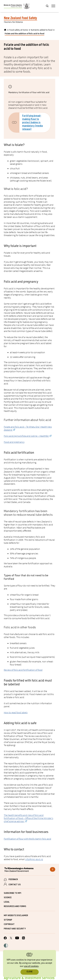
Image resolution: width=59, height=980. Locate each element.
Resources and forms (15, 907)
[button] (6, 946)
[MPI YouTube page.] (17, 938)
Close (29, 972)
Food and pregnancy (14, 442)
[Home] (5, 30)
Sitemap (8, 920)
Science (8, 898)
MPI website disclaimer (16, 916)
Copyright (9, 925)
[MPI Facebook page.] (5, 938)
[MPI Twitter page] (11, 938)
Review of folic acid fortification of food (23, 670)
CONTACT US (15, 885)
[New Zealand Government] (29, 870)
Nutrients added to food (42, 30)
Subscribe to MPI (13, 893)
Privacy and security (15, 929)
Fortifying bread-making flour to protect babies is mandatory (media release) (32, 123)
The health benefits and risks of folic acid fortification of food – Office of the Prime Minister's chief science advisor (28, 818)
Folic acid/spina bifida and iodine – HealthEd (26, 436)
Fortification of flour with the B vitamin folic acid (27, 839)
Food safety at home (19, 30)
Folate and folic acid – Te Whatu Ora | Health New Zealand (28, 428)
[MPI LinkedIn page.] (23, 938)
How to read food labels (16, 712)
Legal (7, 902)
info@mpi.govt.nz (34, 859)
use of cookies (31, 966)
